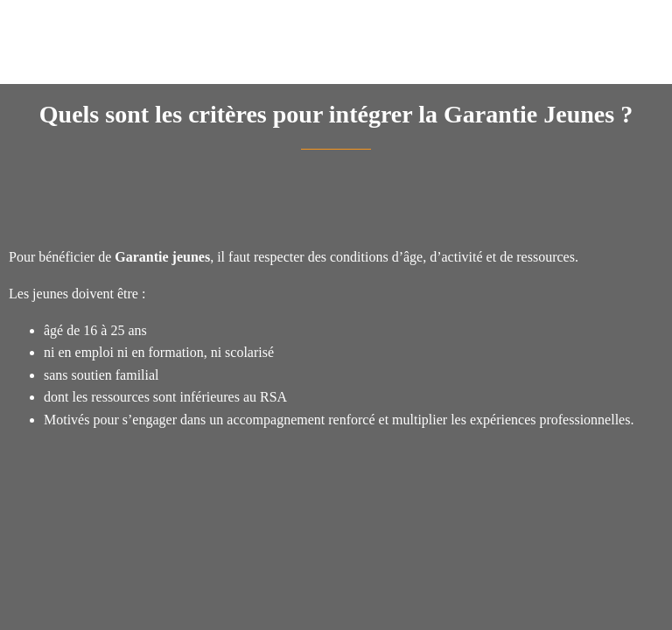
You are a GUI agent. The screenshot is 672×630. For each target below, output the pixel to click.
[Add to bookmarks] (600, 202)
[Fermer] (24, 24)
